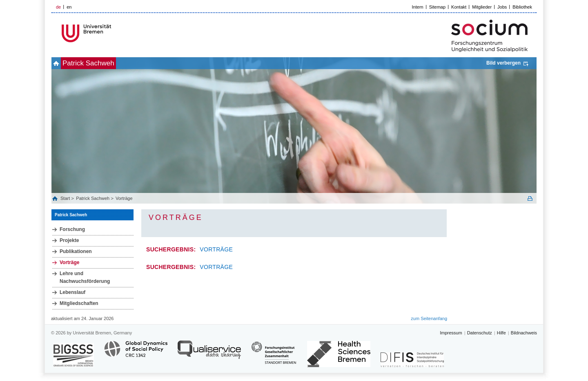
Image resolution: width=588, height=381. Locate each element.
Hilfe (501, 333)
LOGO (114, 33)
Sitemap (437, 7)
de (58, 7)
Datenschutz (480, 333)
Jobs (502, 7)
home (61, 63)
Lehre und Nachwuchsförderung (85, 277)
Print (530, 198)
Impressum (451, 333)
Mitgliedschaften (79, 303)
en (69, 7)
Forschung (72, 229)
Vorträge (124, 198)
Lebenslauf (72, 292)
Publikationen (76, 251)
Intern (418, 7)
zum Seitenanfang (429, 318)
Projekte (69, 240)
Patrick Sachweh (102, 63)
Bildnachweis (524, 333)
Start (66, 198)
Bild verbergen (503, 63)
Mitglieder (482, 7)
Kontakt (459, 7)
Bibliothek (522, 7)
